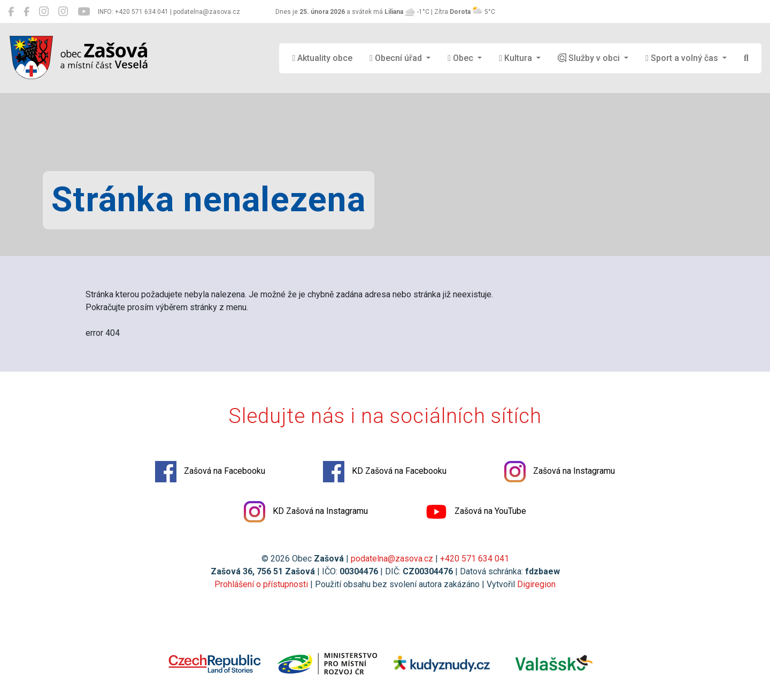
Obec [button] (461, 58)
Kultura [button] (517, 58)
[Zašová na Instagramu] (44, 12)
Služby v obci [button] (590, 58)
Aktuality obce (322, 58)
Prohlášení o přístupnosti (261, 584)
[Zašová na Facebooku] (11, 12)
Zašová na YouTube (476, 512)
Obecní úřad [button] (397, 58)
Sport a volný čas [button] (683, 58)
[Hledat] (746, 58)
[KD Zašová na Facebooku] (26, 12)
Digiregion (536, 584)
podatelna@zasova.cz (392, 559)
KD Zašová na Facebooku (385, 472)
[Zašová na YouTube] (84, 12)
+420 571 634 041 (475, 559)
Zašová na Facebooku (210, 472)
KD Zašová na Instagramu (306, 512)
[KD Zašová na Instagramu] (63, 12)
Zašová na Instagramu (560, 472)
